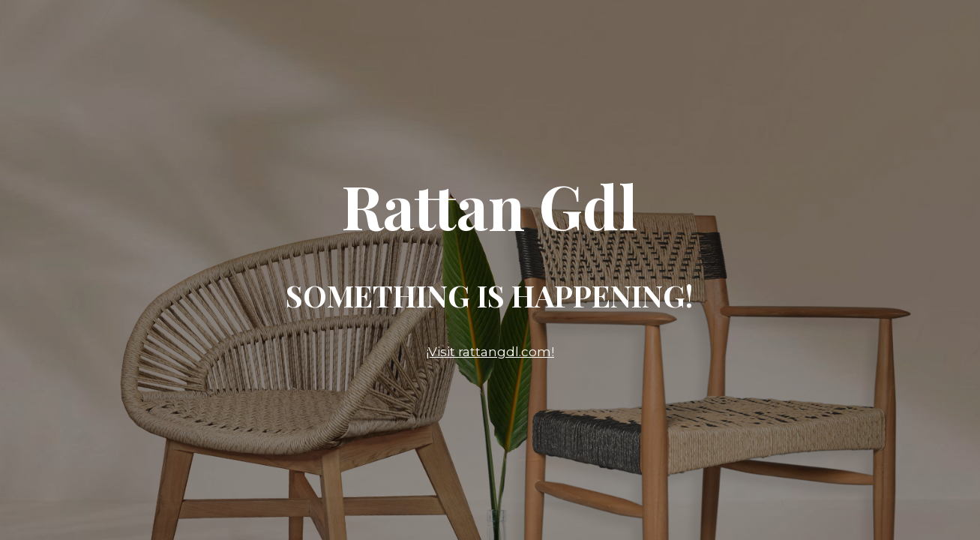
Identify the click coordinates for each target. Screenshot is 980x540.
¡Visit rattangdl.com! (490, 352)
